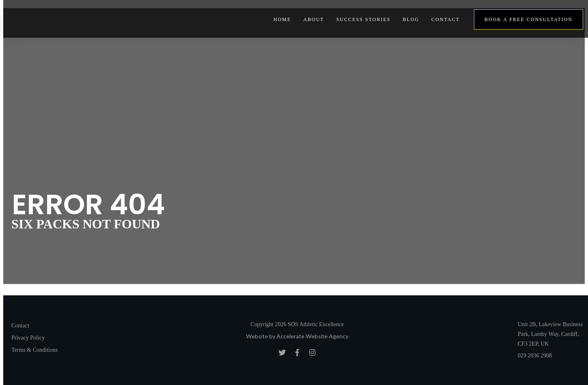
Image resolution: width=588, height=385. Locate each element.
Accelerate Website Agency (312, 336)
